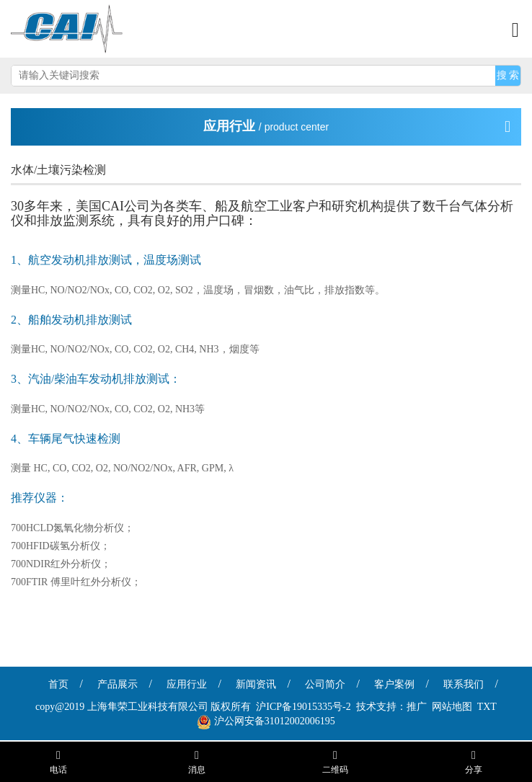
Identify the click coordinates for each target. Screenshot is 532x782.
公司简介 (325, 684)
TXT (487, 707)
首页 (58, 684)
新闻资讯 (256, 684)
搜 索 (508, 75)
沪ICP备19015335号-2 (303, 707)
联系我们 (464, 684)
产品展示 (118, 684)
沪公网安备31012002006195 (275, 721)
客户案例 (394, 684)
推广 (417, 707)
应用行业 (187, 684)
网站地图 (452, 707)
